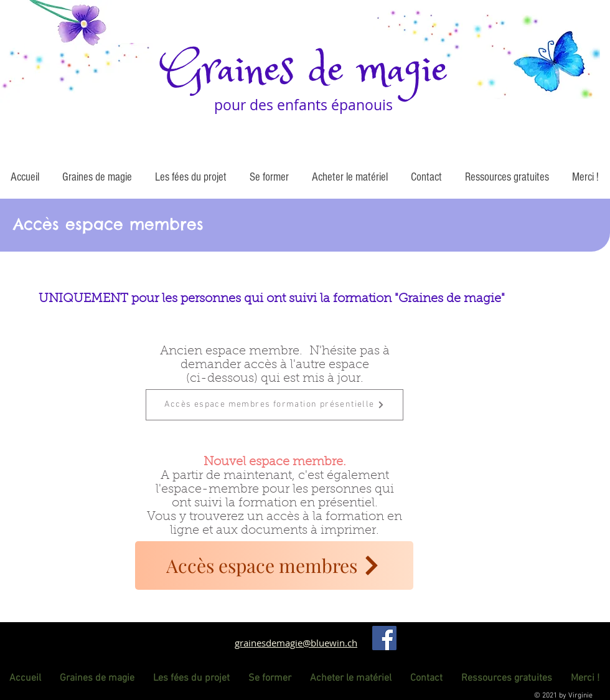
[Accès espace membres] (274, 565)
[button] (97, 177)
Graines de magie (305, 71)
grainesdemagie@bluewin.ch (296, 643)
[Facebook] (384, 638)
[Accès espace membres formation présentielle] (274, 405)
